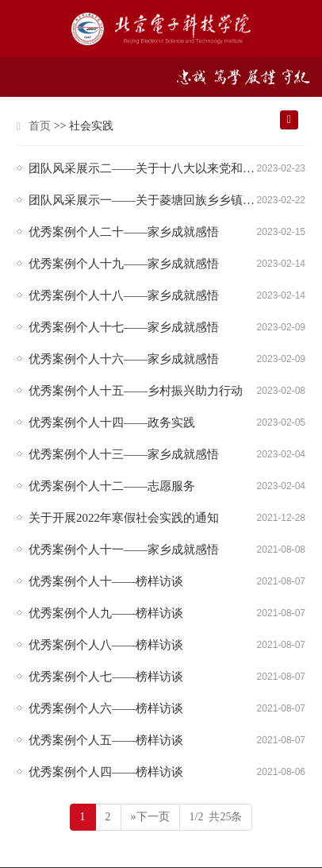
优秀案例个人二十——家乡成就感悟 (124, 232)
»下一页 (150, 817)
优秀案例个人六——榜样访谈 (106, 708)
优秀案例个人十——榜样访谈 (106, 581)
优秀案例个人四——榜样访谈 (106, 772)
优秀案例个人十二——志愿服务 (112, 486)
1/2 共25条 (216, 817)
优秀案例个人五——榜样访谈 (106, 740)
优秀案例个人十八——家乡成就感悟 (124, 295)
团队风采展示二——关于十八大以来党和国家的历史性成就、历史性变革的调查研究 (143, 168)
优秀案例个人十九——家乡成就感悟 (124, 264)
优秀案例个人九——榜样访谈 (106, 613)
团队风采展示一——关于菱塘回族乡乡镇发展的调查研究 (143, 200)
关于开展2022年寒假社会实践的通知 (124, 518)
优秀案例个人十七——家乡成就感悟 (124, 327)
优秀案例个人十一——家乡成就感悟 (124, 550)
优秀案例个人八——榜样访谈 (106, 645)
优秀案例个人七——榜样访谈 (106, 677)
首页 (40, 126)
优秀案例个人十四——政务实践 (112, 422)
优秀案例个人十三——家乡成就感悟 (124, 454)
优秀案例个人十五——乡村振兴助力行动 (136, 391)
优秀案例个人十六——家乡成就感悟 (124, 359)
